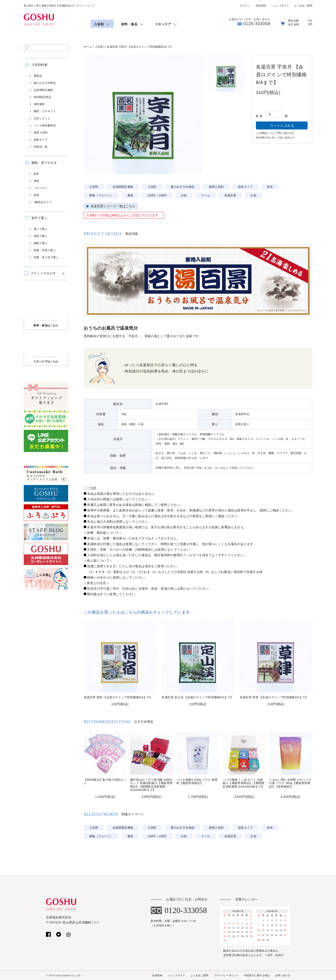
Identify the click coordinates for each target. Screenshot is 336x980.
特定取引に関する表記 (257, 975)
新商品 (38, 76)
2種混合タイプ (43, 202)
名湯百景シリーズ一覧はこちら (113, 206)
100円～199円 (157, 195)
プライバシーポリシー (226, 975)
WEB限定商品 (42, 97)
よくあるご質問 (303, 6)
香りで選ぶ (41, 229)
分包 (184, 195)
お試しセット (42, 118)
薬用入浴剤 (41, 133)
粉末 (37, 174)
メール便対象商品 (45, 125)
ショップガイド (280, 6)
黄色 (130, 195)
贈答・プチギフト (45, 111)
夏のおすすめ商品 (183, 187)
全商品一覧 (41, 147)
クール (206, 195)
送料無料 (39, 104)
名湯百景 (230, 195)
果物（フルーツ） (101, 195)
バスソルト (41, 188)
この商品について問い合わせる (275, 133)
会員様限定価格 (43, 90)
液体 (37, 181)
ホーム (88, 47)
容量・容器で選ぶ (45, 250)
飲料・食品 (129, 24)
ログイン (245, 6)
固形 (37, 195)
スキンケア (163, 24)
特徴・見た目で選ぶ (46, 257)
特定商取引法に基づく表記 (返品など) (276, 138)
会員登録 (261, 6)
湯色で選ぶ (41, 236)
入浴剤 (99, 24)
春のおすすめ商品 (45, 83)
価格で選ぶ (41, 243)
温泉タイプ (41, 140)
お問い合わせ (283, 975)
